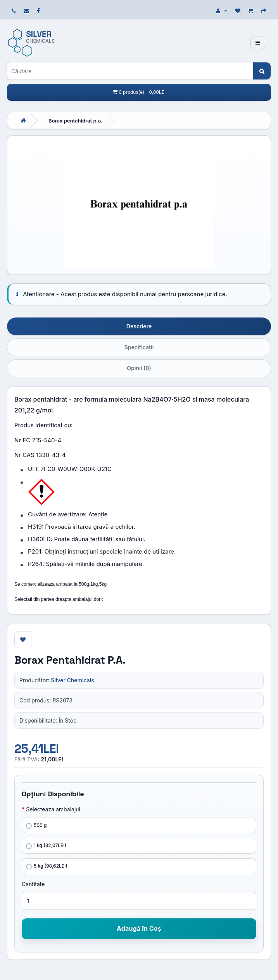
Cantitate (33, 884)
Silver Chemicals (72, 680)
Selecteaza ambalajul (53, 809)
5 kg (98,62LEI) (47, 866)
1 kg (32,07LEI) (46, 846)
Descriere (139, 326)
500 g (36, 826)
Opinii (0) (139, 368)
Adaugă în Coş (139, 928)
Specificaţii (139, 347)
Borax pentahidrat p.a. (75, 121)
